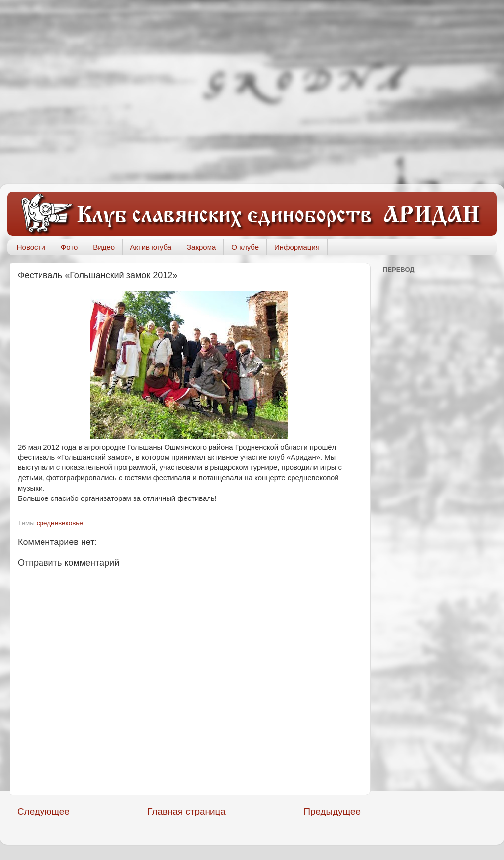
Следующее (43, 811)
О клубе (245, 247)
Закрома (201, 247)
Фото (69, 247)
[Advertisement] (93, 92)
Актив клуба (151, 247)
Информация (297, 247)
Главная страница (187, 811)
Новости (31, 247)
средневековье (60, 523)
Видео (104, 247)
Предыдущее (332, 811)
